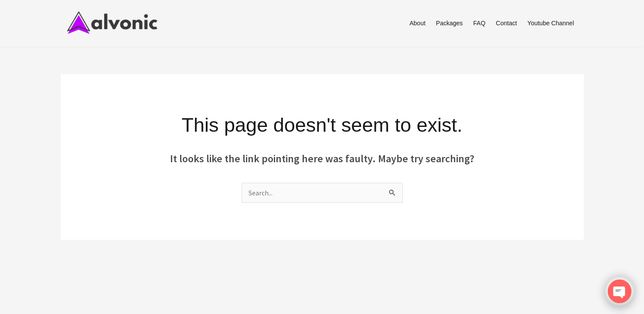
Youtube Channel (551, 23)
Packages (449, 23)
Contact (506, 23)
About (417, 23)
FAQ (479, 23)
